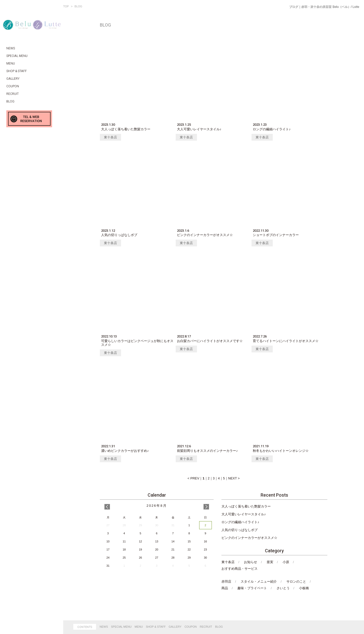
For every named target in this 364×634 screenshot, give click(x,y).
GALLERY (175, 627)
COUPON (191, 627)
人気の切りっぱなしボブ (240, 530)
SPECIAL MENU (121, 627)
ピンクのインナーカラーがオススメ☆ (249, 538)
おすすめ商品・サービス (240, 569)
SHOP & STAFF (156, 627)
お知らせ (251, 562)
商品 (225, 588)
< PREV (194, 478)
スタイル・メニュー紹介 (259, 582)
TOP (66, 6)
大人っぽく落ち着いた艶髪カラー (246, 506)
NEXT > (234, 478)
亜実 (270, 562)
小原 (286, 562)
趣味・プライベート (252, 588)
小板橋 (304, 588)
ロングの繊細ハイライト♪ (240, 522)
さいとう (283, 588)
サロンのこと (296, 582)
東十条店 (110, 137)
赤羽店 (226, 582)
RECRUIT (206, 627)
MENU (139, 627)
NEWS (104, 627)
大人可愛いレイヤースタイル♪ (244, 514)
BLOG (219, 627)
